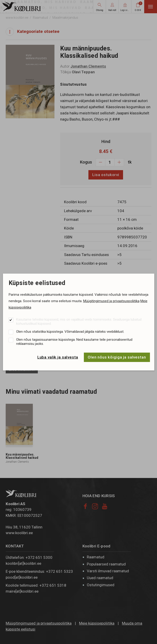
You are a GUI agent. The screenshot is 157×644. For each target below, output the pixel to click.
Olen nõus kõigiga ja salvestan (117, 357)
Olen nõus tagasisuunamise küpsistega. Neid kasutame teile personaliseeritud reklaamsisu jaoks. (74, 342)
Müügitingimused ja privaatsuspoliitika (111, 301)
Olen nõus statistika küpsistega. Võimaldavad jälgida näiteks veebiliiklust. (70, 332)
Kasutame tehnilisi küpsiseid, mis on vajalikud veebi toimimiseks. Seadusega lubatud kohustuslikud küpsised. (79, 322)
